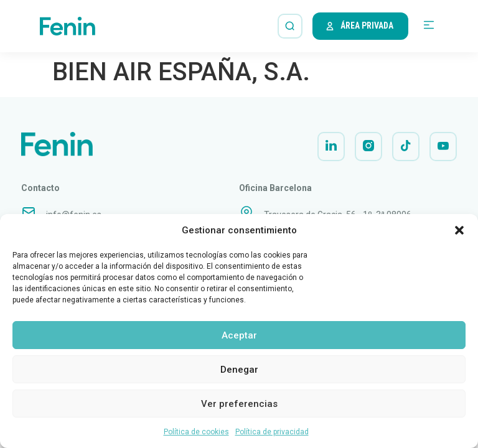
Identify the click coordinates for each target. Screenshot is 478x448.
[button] (459, 230)
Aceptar (239, 335)
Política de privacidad (272, 432)
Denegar (239, 370)
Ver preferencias (239, 404)
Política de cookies (196, 432)
